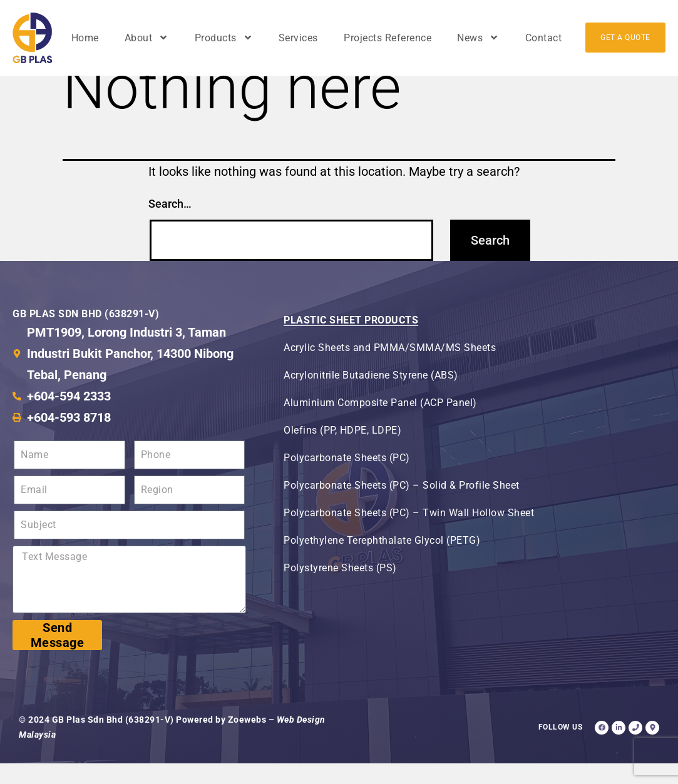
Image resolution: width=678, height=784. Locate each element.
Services (298, 38)
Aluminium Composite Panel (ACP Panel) (380, 423)
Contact (544, 38)
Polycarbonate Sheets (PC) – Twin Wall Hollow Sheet (409, 533)
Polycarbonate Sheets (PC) (347, 478)
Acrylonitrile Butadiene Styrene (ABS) (371, 396)
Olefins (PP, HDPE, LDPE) (342, 451)
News (478, 38)
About (147, 38)
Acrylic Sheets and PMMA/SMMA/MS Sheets (390, 368)
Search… (170, 224)
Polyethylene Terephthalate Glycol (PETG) (382, 561)
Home (85, 38)
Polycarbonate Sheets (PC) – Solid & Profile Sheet (402, 506)
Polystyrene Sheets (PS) (340, 588)
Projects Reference (388, 38)
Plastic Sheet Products (351, 341)
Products (224, 38)
